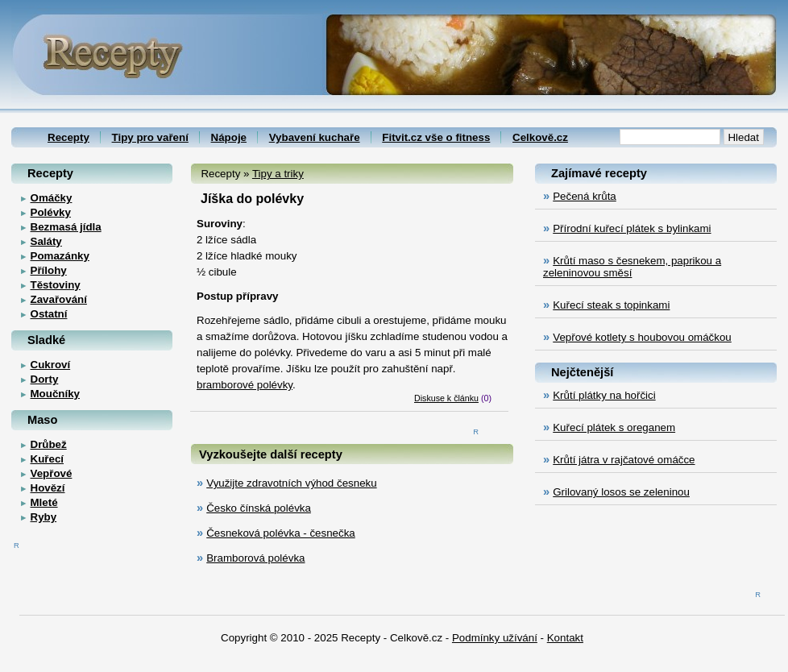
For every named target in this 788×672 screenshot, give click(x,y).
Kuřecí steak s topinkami (611, 305)
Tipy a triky (278, 174)
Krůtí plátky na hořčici (604, 395)
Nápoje (229, 137)
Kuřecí (47, 459)
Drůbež (49, 444)
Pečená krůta (585, 196)
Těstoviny (56, 285)
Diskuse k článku (446, 398)
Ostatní (49, 314)
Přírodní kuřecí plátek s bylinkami (632, 228)
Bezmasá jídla (66, 227)
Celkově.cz (540, 137)
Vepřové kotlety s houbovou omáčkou (642, 337)
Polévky (51, 212)
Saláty (46, 241)
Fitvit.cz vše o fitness (436, 137)
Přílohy (49, 270)
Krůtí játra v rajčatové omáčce (624, 460)
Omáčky (52, 198)
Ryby (44, 517)
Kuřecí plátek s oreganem (614, 427)
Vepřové (52, 473)
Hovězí (48, 488)
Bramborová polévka (255, 558)
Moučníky (55, 394)
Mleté (44, 502)
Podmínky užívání (495, 638)
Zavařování (59, 299)
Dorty (45, 379)
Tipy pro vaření (150, 137)
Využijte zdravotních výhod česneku (291, 483)
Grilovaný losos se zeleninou (621, 492)
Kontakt (565, 638)
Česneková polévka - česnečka (280, 533)
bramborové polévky (245, 385)
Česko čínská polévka (259, 508)
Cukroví (51, 365)
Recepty (68, 137)
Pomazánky (60, 256)
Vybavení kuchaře (315, 137)
